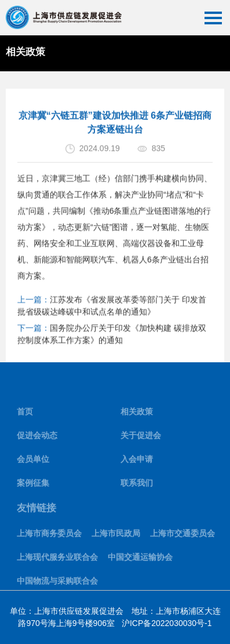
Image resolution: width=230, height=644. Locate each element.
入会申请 (137, 463)
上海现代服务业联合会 (57, 560)
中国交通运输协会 (140, 560)
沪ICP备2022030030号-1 (167, 623)
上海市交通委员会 (182, 536)
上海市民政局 (116, 536)
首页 (25, 415)
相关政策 (137, 415)
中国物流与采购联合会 (57, 584)
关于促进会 (141, 439)
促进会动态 (37, 439)
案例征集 (33, 486)
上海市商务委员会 (49, 536)
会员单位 (33, 463)
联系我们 (137, 486)
